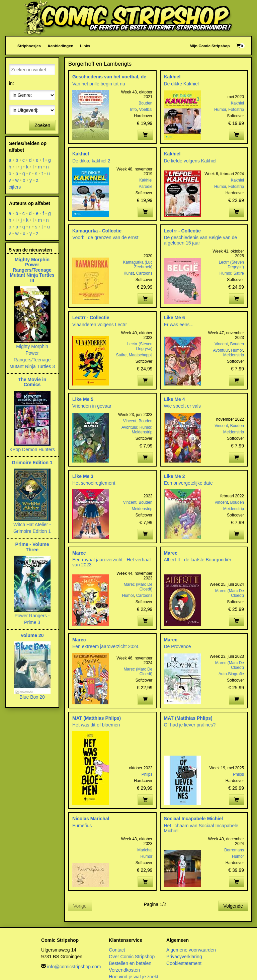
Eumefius (82, 826)
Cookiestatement (184, 963)
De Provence (178, 646)
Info (134, 110)
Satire (239, 273)
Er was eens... (179, 325)
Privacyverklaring (184, 957)
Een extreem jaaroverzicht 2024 (105, 646)
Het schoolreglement (94, 483)
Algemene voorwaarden (191, 950)
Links (85, 46)
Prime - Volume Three (32, 547)
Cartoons (144, 273)
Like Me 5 (83, 399)
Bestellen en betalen (130, 963)
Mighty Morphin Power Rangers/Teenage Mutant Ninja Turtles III (32, 270)
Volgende (233, 906)
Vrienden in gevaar (92, 406)
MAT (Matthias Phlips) (97, 718)
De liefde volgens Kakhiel (190, 161)
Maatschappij (141, 355)
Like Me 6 (175, 318)
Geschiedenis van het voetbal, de (109, 77)
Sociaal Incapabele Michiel (194, 819)
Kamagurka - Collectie (97, 231)
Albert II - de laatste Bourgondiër (198, 560)
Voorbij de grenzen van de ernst (105, 237)
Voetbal (146, 110)
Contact (117, 950)
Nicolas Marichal (91, 819)
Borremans (234, 850)
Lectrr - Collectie (182, 231)
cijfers (15, 187)
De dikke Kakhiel (181, 84)
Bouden (145, 103)
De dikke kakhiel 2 (91, 161)
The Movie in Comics (32, 382)
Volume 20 (32, 635)
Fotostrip (236, 110)
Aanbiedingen (60, 46)
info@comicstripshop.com (74, 967)
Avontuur (221, 350)
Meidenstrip (234, 355)
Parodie (145, 187)
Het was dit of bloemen (96, 725)
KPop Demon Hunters (32, 449)
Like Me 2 (175, 476)
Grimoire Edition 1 (32, 463)
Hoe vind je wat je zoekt (134, 977)
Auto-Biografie (231, 674)
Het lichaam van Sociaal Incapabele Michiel (201, 828)
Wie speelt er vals (182, 406)
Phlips (147, 774)
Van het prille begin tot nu (99, 84)
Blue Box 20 (32, 697)
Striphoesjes (29, 46)
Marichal (145, 850)
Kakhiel (172, 77)
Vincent (221, 344)
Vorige (80, 906)
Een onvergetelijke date (188, 483)
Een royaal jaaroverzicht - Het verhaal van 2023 (111, 562)
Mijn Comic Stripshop (210, 46)
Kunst (129, 273)
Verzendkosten (124, 970)
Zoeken (42, 125)
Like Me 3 (83, 476)
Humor (220, 110)
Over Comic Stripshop (132, 957)
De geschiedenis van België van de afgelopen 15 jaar (201, 240)
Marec (79, 553)
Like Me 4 (175, 399)
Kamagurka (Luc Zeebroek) (138, 265)
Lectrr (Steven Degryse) (231, 265)
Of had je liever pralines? (190, 725)
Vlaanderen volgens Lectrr (100, 325)
